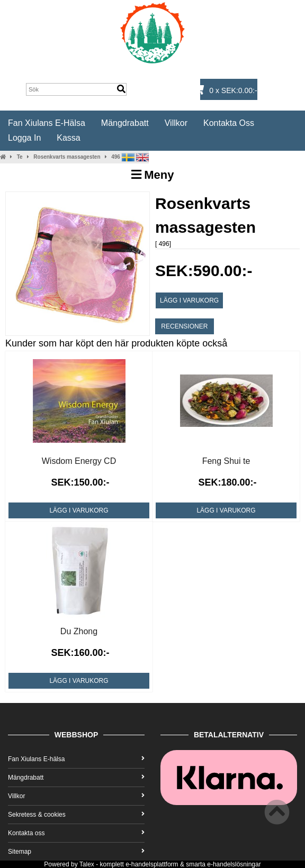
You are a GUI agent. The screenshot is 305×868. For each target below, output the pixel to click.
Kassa (68, 138)
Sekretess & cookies (76, 815)
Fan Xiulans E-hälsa (47, 123)
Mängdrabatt (125, 123)
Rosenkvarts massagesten (67, 157)
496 (116, 157)
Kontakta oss (229, 123)
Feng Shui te (226, 461)
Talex (87, 864)
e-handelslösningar (234, 864)
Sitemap (76, 852)
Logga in (24, 138)
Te (20, 157)
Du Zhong (79, 631)
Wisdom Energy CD (79, 461)
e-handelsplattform (152, 864)
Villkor (176, 123)
